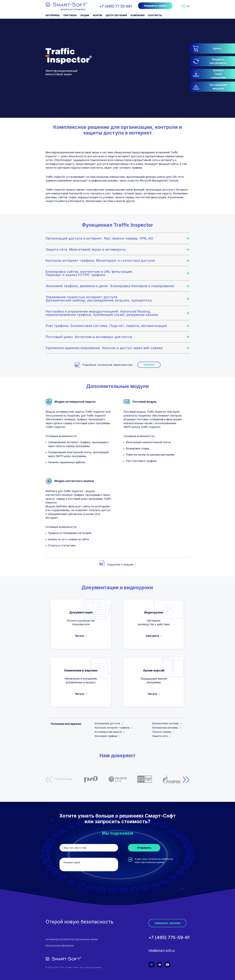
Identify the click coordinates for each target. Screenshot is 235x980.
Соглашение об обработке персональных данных (72, 939)
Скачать (149, 365)
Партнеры (70, 15)
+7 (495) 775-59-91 (169, 938)
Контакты (155, 15)
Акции (85, 15)
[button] (212, 87)
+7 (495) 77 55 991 (116, 6)
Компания (138, 15)
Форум (97, 15)
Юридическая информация (60, 945)
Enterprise (53, 15)
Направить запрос (155, 6)
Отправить (144, 848)
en (188, 6)
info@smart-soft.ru (162, 951)
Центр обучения (116, 15)
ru (184, 6)
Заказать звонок (167, 923)
